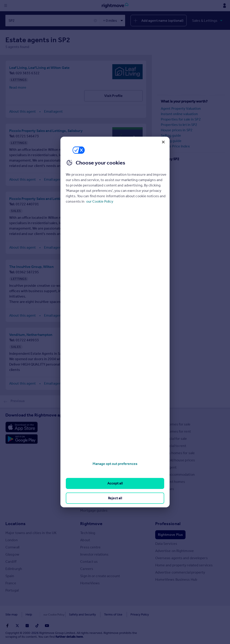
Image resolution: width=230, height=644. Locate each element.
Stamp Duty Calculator (98, 424)
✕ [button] (95, 21)
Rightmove (91, 524)
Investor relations (94, 554)
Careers (87, 569)
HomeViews (90, 583)
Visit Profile (113, 96)
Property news (92, 446)
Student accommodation (175, 474)
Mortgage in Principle (97, 496)
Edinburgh (14, 569)
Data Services (166, 544)
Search (162, 415)
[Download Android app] (22, 440)
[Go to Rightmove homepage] (115, 6)
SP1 (164, 177)
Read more (18, 87)
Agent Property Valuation (181, 108)
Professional (168, 524)
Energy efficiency (94, 489)
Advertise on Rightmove (175, 551)
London (12, 540)
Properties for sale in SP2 (181, 119)
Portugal (12, 590)
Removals (88, 482)
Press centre (90, 547)
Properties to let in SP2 (179, 125)
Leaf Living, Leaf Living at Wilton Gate (39, 68)
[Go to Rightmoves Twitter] (17, 626)
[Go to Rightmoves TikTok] (37, 626)
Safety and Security (73, 614)
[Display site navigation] (6, 6)
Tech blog (88, 533)
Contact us (89, 562)
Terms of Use (104, 614)
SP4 (164, 166)
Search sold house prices (175, 460)
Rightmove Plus (170, 535)
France (11, 583)
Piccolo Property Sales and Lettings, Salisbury (46, 131)
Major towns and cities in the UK (31, 533)
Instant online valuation (179, 114)
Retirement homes (170, 482)
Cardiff (11, 562)
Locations (15, 524)
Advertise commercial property (180, 572)
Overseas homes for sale (175, 453)
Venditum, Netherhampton (31, 335)
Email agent (53, 111)
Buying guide (171, 141)
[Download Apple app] (22, 427)
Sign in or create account (100, 576)
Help (29, 614)
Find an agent (166, 467)
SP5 (164, 172)
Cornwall (12, 547)
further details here (69, 637)
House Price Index (175, 146)
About (85, 540)
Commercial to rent (171, 446)
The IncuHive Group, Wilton (31, 267)
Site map (11, 614)
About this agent (23, 111)
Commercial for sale (171, 439)
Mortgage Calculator (96, 503)
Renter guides (91, 467)
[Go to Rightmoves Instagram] (27, 626)
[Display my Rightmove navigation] (224, 6)
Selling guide (171, 135)
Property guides (93, 439)
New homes (165, 489)
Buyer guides (91, 453)
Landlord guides (93, 474)
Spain (10, 576)
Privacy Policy (130, 614)
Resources (91, 415)
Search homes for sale (173, 424)
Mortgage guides (94, 510)
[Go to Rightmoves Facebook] (7, 626)
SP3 (164, 182)
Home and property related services (184, 565)
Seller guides (90, 460)
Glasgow (12, 554)
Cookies (46, 614)
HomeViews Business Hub (176, 579)
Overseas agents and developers (181, 558)
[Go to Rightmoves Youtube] (47, 626)
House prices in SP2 (177, 130)
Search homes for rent (173, 431)
